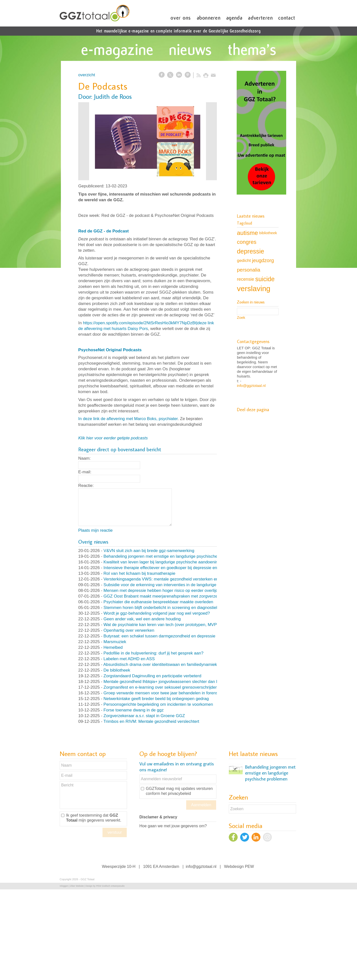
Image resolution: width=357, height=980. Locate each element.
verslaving (254, 289)
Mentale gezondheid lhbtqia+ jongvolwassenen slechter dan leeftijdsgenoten (175, 682)
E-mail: (85, 472)
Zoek (241, 317)
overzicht (87, 75)
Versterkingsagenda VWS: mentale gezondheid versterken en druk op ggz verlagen (181, 579)
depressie (251, 251)
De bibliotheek (117, 670)
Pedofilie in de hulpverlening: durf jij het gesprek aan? (153, 653)
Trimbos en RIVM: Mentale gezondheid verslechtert (151, 721)
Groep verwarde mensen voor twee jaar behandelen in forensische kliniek (172, 693)
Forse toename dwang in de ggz (134, 710)
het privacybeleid (176, 793)
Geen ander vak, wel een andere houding (142, 619)
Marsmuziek (115, 642)
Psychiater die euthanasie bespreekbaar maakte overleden (158, 602)
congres (247, 242)
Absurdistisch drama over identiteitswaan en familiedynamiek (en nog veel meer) (178, 665)
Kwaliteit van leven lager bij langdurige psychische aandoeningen (164, 562)
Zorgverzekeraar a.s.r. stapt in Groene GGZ (144, 716)
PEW (249, 867)
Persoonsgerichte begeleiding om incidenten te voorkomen (158, 704)
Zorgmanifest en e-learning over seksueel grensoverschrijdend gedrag (169, 687)
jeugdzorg (263, 260)
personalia (249, 270)
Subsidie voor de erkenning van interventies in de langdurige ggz (164, 585)
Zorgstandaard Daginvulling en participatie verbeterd (152, 676)
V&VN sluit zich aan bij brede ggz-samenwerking (149, 551)
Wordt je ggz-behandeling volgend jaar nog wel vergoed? (157, 613)
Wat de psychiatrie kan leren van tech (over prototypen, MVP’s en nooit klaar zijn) (179, 625)
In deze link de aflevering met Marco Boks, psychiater (128, 419)
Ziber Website (77, 886)
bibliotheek (268, 233)
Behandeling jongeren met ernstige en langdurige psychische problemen (171, 556)
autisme (247, 233)
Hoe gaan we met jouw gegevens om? (173, 826)
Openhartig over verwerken (129, 630)
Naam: (84, 458)
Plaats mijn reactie (95, 530)
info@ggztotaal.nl (251, 386)
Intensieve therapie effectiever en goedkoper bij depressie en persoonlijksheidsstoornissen (188, 568)
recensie (245, 279)
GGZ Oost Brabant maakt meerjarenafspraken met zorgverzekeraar (166, 596)
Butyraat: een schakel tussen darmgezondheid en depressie (159, 636)
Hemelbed (113, 647)
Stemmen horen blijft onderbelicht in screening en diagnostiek (161, 608)
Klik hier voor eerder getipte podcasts (113, 438)
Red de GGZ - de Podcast (103, 231)
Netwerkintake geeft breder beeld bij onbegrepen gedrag (156, 699)
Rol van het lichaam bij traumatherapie (139, 573)
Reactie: (86, 486)
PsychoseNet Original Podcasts (110, 350)
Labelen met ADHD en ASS (129, 659)
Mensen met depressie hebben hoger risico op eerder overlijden (163, 591)
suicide (265, 279)
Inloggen (64, 886)
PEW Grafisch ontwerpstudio (110, 886)
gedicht (244, 260)
